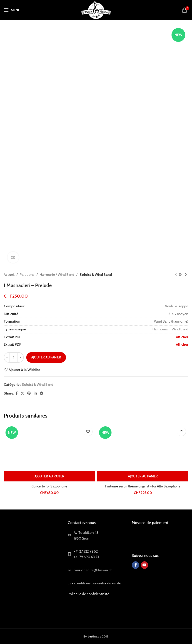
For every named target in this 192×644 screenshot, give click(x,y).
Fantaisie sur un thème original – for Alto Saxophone (143, 486)
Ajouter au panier (46, 357)
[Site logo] (96, 10)
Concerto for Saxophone (49, 486)
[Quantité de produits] (14, 357)
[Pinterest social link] (29, 393)
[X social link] (22, 393)
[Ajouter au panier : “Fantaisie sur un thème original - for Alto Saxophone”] (143, 476)
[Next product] (186, 275)
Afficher (182, 337)
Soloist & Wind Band (96, 275)
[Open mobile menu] (12, 10)
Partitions (27, 275)
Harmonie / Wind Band (57, 275)
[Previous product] (176, 275)
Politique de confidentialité (88, 594)
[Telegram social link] (41, 393)
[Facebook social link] (17, 393)
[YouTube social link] (144, 565)
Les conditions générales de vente (94, 583)
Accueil (9, 275)
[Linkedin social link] (35, 393)
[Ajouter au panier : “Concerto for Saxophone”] (49, 476)
